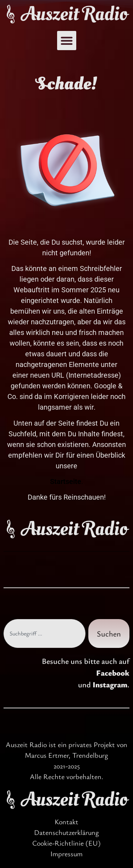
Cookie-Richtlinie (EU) (66, 843)
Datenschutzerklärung (66, 832)
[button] (67, 41)
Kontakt (66, 822)
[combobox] (45, 633)
